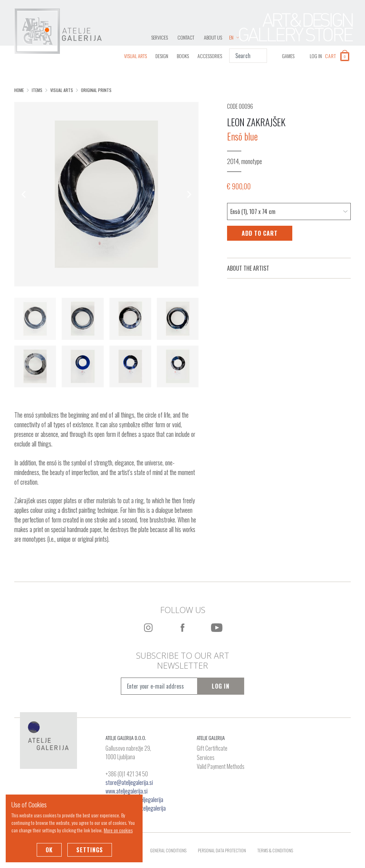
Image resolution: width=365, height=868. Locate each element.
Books (183, 56)
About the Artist (248, 268)
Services (160, 37)
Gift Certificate (212, 749)
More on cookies (118, 830)
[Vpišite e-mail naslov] (159, 686)
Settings (90, 850)
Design (162, 56)
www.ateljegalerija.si (127, 791)
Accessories (210, 56)
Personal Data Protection (222, 850)
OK (49, 850)
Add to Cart (260, 233)
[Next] (189, 194)
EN (234, 37)
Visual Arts (135, 56)
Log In (221, 686)
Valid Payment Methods (221, 767)
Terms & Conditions (275, 850)
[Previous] (24, 194)
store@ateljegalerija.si (129, 782)
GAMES (288, 56)
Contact (186, 37)
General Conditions (168, 850)
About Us (213, 37)
